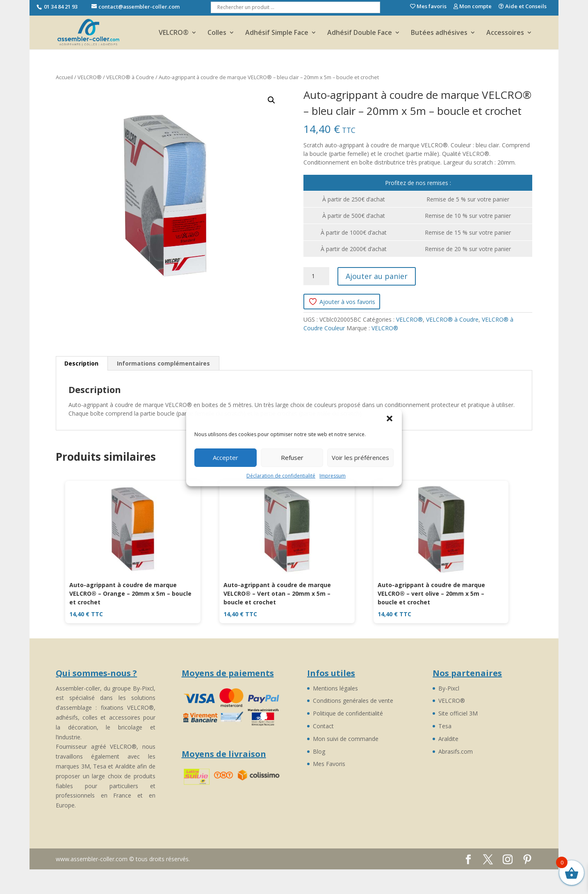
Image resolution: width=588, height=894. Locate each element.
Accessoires (505, 33)
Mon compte (473, 7)
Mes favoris (428, 7)
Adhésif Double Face (360, 33)
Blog (319, 751)
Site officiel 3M (458, 713)
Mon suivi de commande (346, 739)
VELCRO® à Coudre (130, 77)
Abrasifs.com (456, 751)
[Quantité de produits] (316, 276)
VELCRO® (174, 33)
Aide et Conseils (523, 7)
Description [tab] (81, 363)
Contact (323, 726)
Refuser (292, 457)
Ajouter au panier (377, 276)
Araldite (448, 739)
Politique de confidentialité (348, 713)
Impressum (333, 476)
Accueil (64, 77)
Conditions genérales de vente (353, 701)
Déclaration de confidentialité (281, 476)
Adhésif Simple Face (277, 33)
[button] (390, 418)
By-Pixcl (449, 688)
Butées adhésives (439, 33)
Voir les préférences (360, 457)
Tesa (445, 726)
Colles (217, 33)
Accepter (226, 457)
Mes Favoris (329, 764)
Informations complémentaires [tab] (163, 363)
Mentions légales (335, 688)
